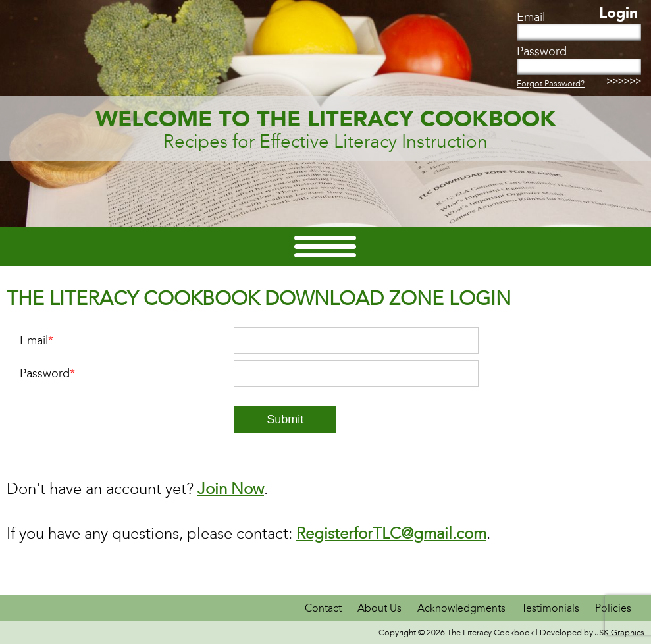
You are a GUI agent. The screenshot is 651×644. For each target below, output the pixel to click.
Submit (285, 419)
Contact (325, 608)
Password (47, 373)
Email (37, 340)
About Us (379, 608)
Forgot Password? (551, 83)
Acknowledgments (463, 608)
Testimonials (550, 608)
